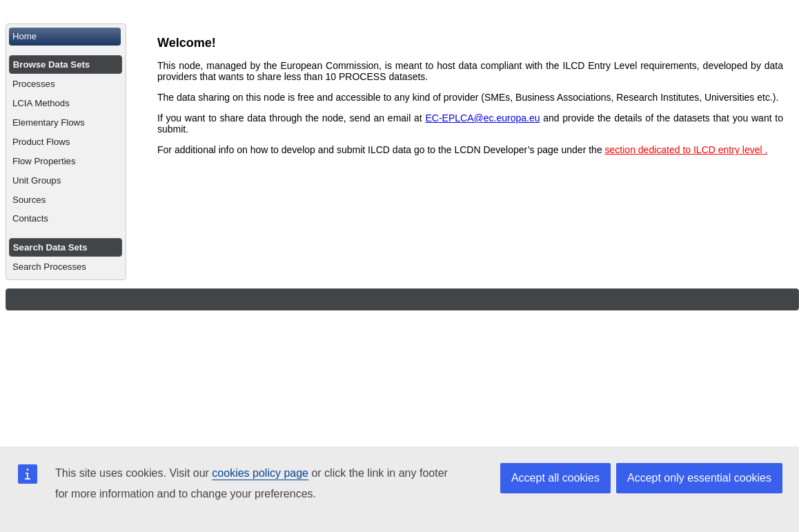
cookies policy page (260, 473)
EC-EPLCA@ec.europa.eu (482, 118)
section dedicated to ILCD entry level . (687, 150)
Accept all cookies (555, 478)
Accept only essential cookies (699, 478)
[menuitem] (66, 37)
